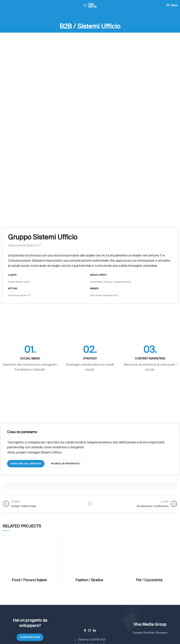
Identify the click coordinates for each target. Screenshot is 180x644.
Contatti (137, 633)
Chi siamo (162, 633)
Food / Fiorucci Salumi (29, 580)
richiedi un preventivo (65, 464)
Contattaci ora (30, 637)
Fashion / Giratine (89, 580)
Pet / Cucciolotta (149, 580)
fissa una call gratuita (26, 464)
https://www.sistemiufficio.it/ (104, 295)
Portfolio (149, 633)
